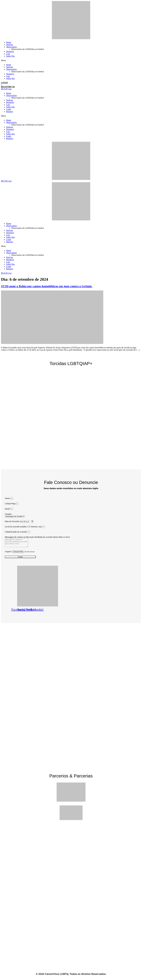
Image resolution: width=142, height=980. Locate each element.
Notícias (10, 45)
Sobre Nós (10, 56)
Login (9, 109)
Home (9, 42)
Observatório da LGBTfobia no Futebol (27, 49)
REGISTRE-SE (8, 87)
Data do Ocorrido (12, 521)
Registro (10, 112)
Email (8, 509)
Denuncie (10, 51)
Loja (8, 54)
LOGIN (4, 83)
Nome (8, 498)
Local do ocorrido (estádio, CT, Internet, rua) (24, 527)
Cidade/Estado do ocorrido (16, 532)
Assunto (8, 514)
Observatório (12, 47)
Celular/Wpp (10, 504)
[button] (71, 60)
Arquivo (8, 552)
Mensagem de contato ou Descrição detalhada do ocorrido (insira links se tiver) (37, 537)
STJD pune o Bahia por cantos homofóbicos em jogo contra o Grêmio (47, 286)
